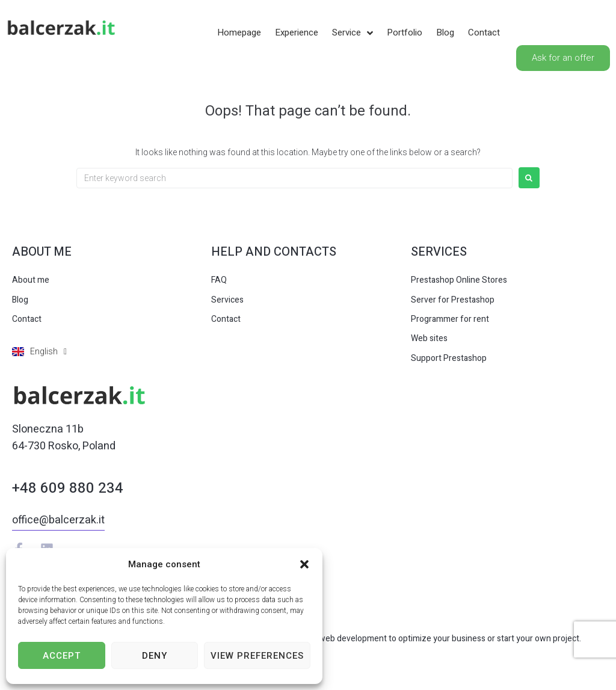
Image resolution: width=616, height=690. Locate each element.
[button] (304, 564)
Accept (62, 656)
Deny (155, 656)
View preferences (257, 656)
